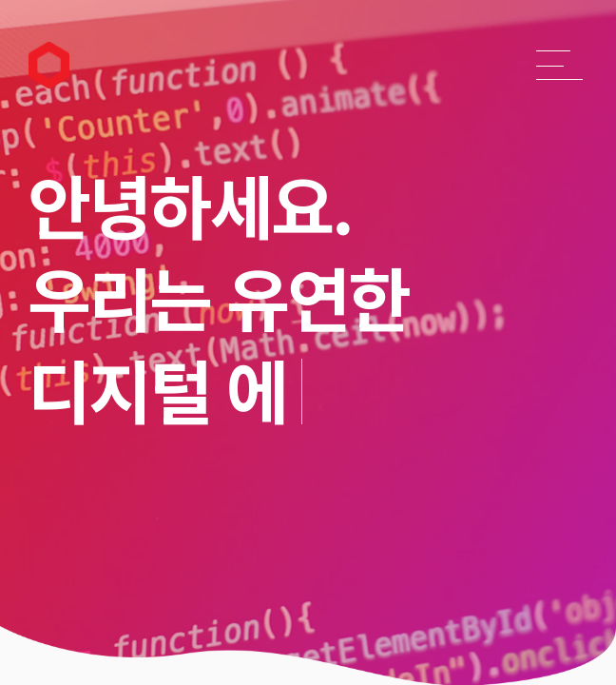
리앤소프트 (41, 49)
